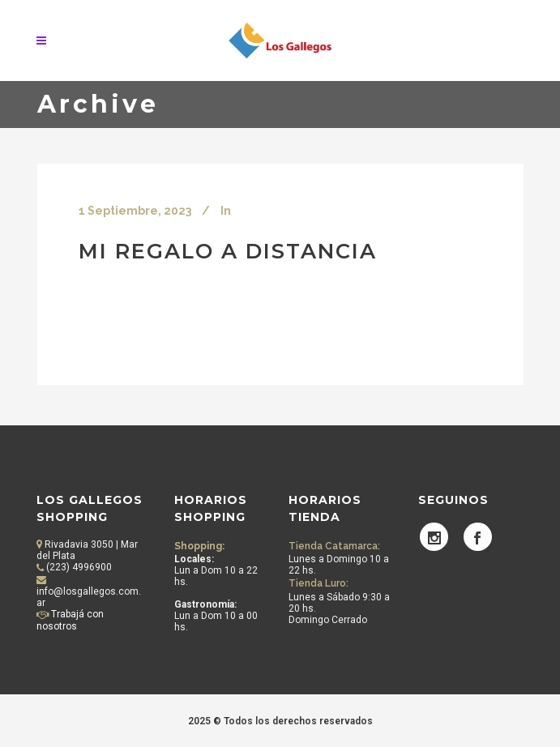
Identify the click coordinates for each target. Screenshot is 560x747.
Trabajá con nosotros (70, 620)
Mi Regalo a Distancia (228, 251)
